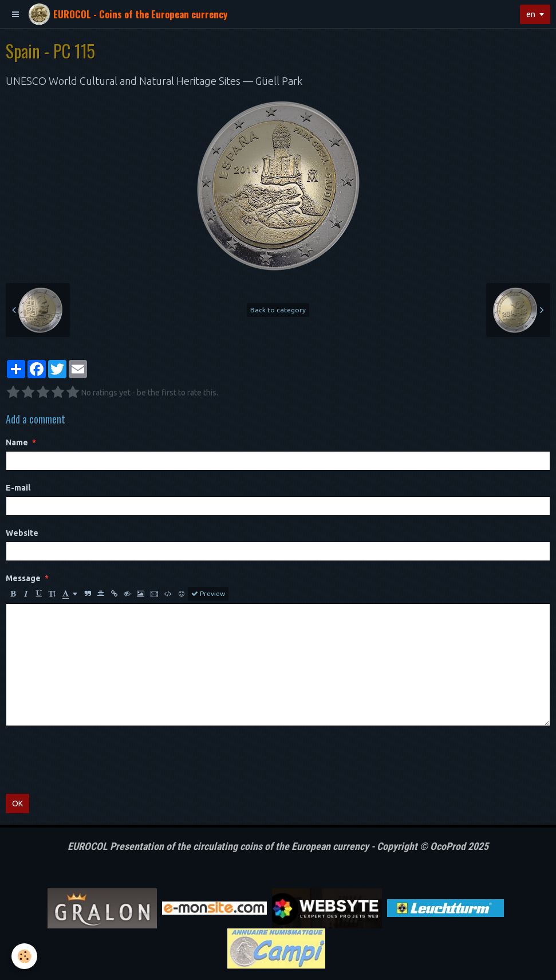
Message (23, 578)
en (531, 14)
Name (17, 442)
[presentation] (93, 760)
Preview (208, 594)
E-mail (18, 488)
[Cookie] (24, 956)
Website (22, 533)
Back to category (278, 310)
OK (17, 803)
